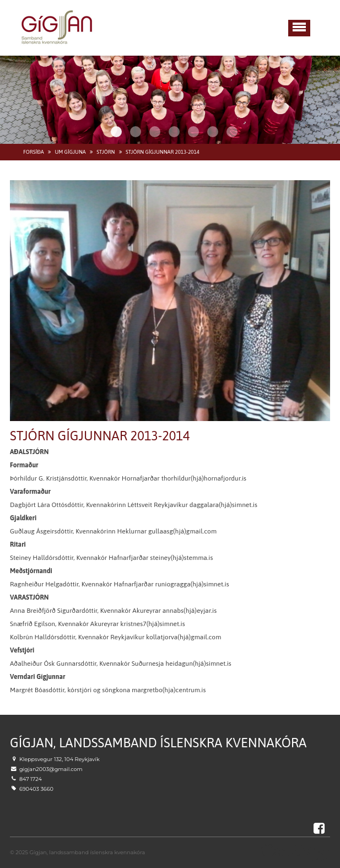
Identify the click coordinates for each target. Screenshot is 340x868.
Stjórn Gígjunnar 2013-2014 (163, 152)
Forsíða (34, 152)
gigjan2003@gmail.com (51, 769)
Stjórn (106, 152)
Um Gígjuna (70, 152)
